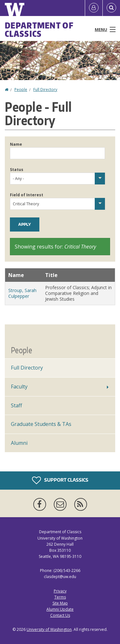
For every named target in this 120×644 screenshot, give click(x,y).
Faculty (19, 387)
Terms (60, 597)
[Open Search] (111, 8)
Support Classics (60, 480)
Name (16, 144)
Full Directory (45, 90)
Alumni (19, 443)
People (21, 90)
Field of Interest (27, 195)
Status (17, 170)
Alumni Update (60, 609)
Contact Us (60, 615)
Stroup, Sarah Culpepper (22, 293)
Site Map (60, 603)
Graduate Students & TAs (41, 424)
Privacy (60, 591)
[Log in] (94, 8)
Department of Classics (39, 29)
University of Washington (49, 629)
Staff (16, 405)
